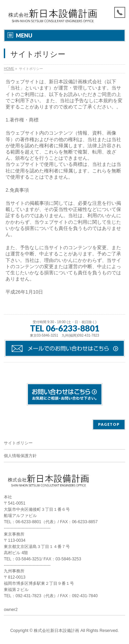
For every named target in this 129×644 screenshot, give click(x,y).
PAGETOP (109, 424)
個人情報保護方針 (20, 456)
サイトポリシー (18, 443)
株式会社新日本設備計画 (56, 631)
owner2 (11, 610)
